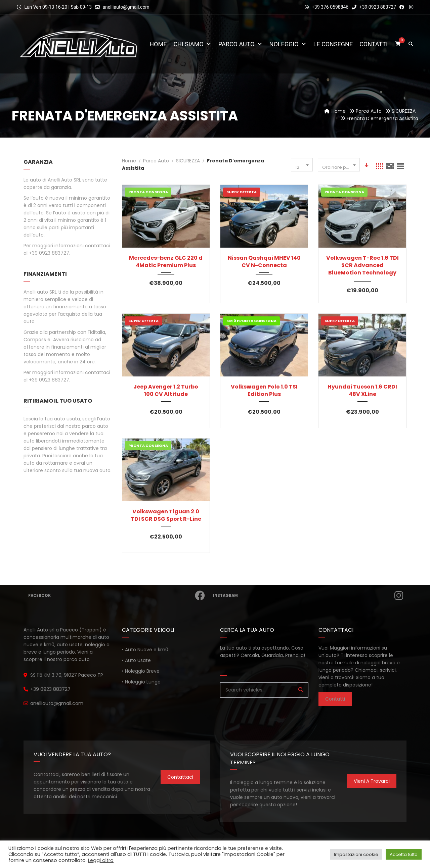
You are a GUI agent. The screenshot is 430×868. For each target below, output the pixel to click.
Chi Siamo (192, 44)
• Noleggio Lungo (141, 682)
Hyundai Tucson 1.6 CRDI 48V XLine (362, 391)
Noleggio (288, 44)
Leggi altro (101, 860)
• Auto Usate (136, 660)
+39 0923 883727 (374, 7)
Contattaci (180, 777)
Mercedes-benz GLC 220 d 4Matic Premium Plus (166, 262)
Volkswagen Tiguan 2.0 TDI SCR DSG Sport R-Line (166, 515)
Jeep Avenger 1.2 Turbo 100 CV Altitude (166, 391)
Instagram (309, 596)
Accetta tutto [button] (404, 854)
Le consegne (333, 44)
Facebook (117, 596)
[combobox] (302, 165)
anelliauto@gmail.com (126, 7)
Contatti (374, 44)
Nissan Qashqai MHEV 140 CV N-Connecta (264, 262)
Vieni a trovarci (372, 781)
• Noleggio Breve (141, 671)
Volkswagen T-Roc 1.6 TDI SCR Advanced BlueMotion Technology (362, 265)
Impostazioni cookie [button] (356, 854)
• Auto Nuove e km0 (145, 650)
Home (158, 44)
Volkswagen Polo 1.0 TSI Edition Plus (264, 391)
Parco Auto (241, 44)
